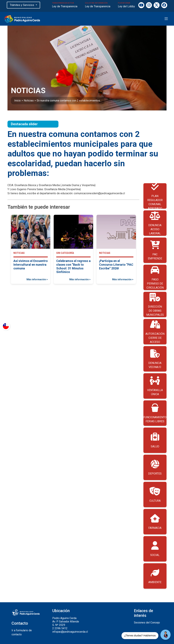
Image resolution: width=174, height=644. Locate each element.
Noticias (29, 101)
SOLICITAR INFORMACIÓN (98, 5)
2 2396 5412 (60, 628)
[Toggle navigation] (166, 19)
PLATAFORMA (126, 5)
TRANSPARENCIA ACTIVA (65, 5)
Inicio (18, 101)
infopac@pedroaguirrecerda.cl (70, 632)
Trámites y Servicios (22, 5)
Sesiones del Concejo (147, 623)
